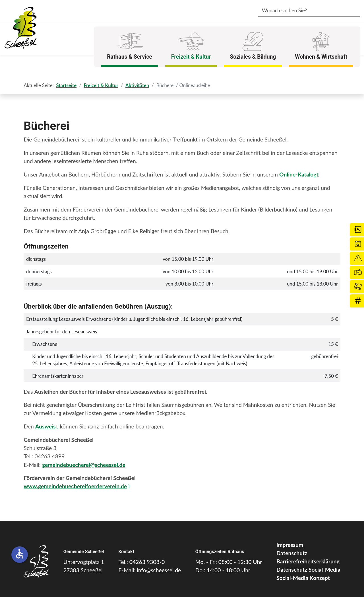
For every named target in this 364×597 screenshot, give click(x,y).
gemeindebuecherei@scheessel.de (84, 465)
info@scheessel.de (159, 570)
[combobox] (301, 11)
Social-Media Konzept (303, 578)
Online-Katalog (298, 174)
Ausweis (45, 426)
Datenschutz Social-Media (308, 570)
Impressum (290, 545)
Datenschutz (292, 553)
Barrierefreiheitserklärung (308, 561)
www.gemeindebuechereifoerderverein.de (75, 486)
